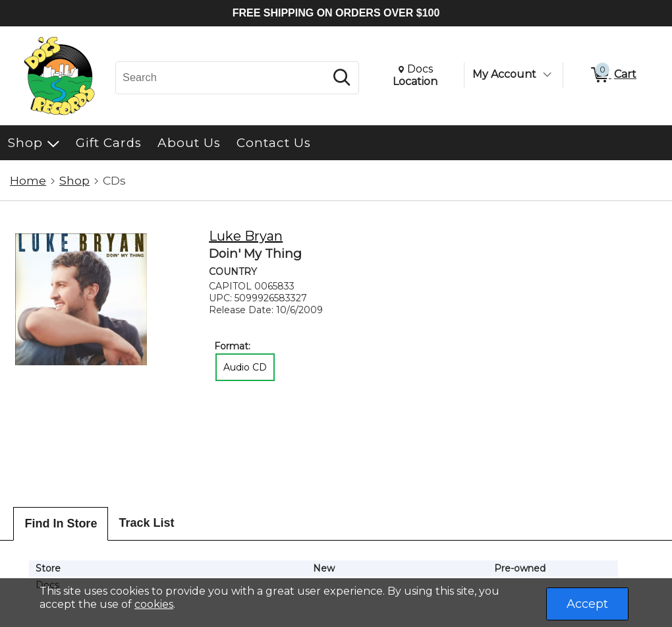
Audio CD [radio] (245, 367)
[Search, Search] (222, 78)
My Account (504, 74)
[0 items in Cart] (613, 75)
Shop (74, 180)
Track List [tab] (146, 523)
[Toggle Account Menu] (547, 75)
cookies (154, 604)
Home (28, 180)
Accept (587, 604)
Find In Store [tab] (61, 523)
